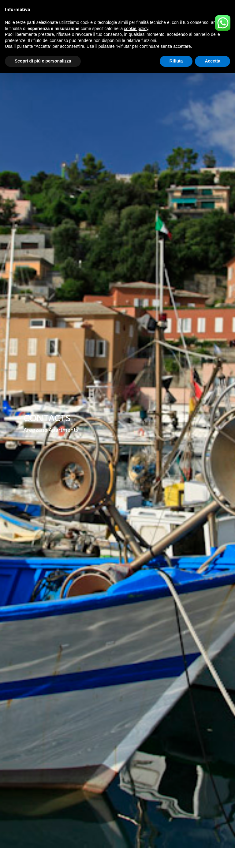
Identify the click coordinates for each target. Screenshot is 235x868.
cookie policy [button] (136, 28)
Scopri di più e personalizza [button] (43, 61)
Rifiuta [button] (176, 61)
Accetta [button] (213, 61)
